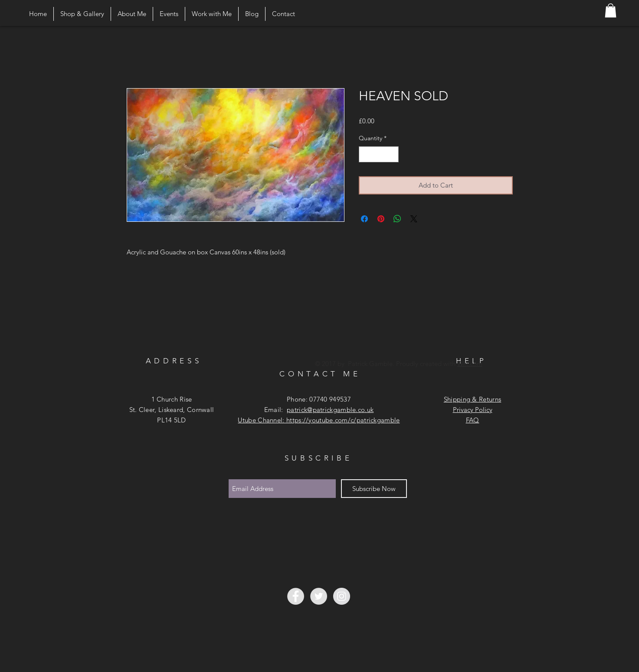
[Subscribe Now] (374, 489)
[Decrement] (365, 154)
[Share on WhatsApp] (397, 219)
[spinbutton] (379, 154)
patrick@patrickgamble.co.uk (330, 410)
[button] (611, 10)
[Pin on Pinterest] (381, 219)
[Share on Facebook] (364, 219)
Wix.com (470, 364)
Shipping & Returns (472, 399)
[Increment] (392, 154)
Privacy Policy (473, 410)
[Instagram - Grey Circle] (342, 596)
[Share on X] (414, 219)
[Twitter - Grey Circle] (319, 596)
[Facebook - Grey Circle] (296, 596)
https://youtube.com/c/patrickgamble (343, 420)
